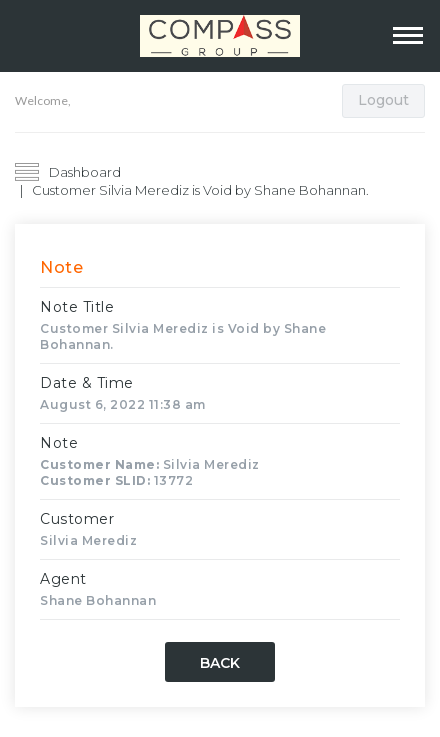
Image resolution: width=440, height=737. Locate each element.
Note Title (77, 307)
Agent (63, 579)
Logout (383, 100)
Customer (77, 519)
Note (59, 443)
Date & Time (87, 383)
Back (220, 663)
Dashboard (85, 172)
